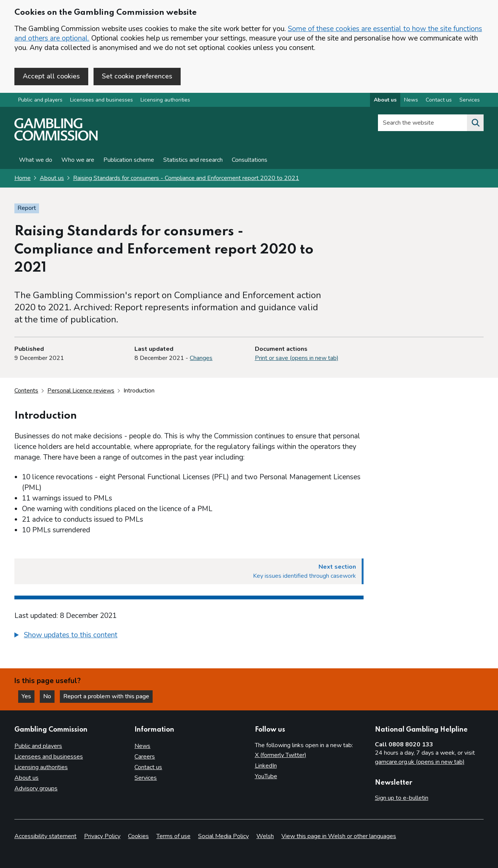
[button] (66, 635)
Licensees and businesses (101, 100)
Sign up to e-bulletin (402, 798)
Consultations (250, 160)
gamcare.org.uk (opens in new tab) (420, 762)
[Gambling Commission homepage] (56, 139)
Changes (201, 358)
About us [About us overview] (385, 100)
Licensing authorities (165, 100)
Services (146, 778)
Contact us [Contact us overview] (439, 100)
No (49, 696)
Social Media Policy (223, 836)
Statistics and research (193, 160)
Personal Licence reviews (81, 391)
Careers (145, 757)
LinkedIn (266, 766)
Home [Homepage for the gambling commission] (23, 178)
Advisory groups (36, 788)
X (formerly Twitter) (281, 755)
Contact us (148, 767)
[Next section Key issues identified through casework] (189, 571)
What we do (36, 160)
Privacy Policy (102, 836)
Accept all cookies (51, 76)
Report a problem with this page (106, 696)
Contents (26, 391)
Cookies (138, 836)
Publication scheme (129, 160)
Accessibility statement (45, 836)
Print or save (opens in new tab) (297, 358)
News (142, 746)
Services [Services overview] (470, 100)
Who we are (78, 160)
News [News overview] (411, 100)
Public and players (40, 100)
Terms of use (173, 836)
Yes (28, 696)
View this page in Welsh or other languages (339, 836)
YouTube (266, 776)
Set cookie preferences (137, 76)
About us (52, 178)
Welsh (265, 836)
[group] (189, 636)
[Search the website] (475, 123)
